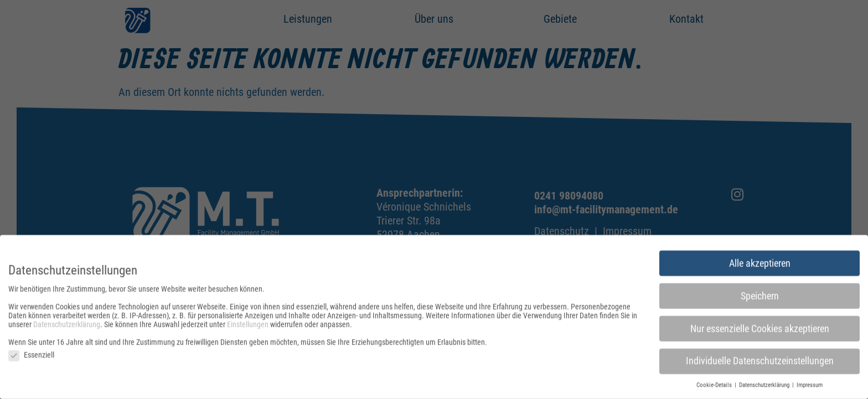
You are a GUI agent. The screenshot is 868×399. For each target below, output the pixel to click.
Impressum (810, 387)
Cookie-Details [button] (715, 387)
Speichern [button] (760, 298)
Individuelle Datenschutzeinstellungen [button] (760, 363)
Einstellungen (248, 326)
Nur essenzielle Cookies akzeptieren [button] (760, 330)
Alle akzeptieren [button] (760, 265)
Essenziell (31, 357)
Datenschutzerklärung (67, 326)
